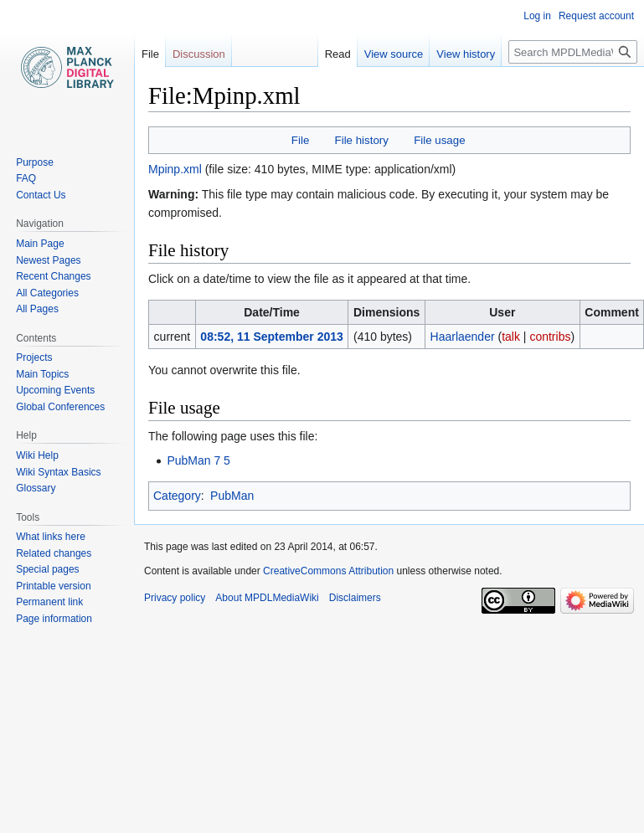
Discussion (199, 54)
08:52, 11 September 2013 (271, 337)
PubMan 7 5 (198, 460)
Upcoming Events (55, 390)
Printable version (53, 586)
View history (446, 54)
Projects (34, 357)
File (300, 140)
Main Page (40, 244)
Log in (537, 16)
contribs (550, 337)
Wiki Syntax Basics (58, 472)
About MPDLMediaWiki (267, 598)
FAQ (26, 178)
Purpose (35, 162)
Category (177, 496)
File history (362, 140)
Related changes (54, 553)
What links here (51, 537)
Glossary (36, 488)
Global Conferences (60, 407)
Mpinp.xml (175, 169)
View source (373, 54)
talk (511, 337)
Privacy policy (175, 598)
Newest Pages (48, 260)
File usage (439, 140)
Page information (54, 619)
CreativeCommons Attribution (328, 571)
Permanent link (49, 602)
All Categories (47, 293)
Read (317, 54)
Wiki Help (37, 455)
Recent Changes (53, 276)
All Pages (37, 309)
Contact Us (41, 195)
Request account (596, 16)
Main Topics (42, 374)
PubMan (232, 496)
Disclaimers (355, 598)
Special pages (47, 569)
